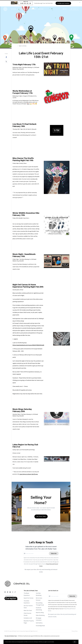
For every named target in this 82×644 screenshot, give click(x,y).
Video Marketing (40, 615)
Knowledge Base (40, 626)
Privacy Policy (75, 631)
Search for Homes (29, 598)
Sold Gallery (39, 623)
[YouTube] (10, 592)
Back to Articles (23, 46)
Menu (65, 9)
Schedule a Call (28, 618)
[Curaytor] (11, 600)
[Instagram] (13, 592)
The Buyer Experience (30, 9)
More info (56, 642)
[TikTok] (15, 592)
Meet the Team (28, 610)
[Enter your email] (37, 553)
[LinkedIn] (8, 592)
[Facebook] (5, 592)
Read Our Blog (40, 612)
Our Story (41, 9)
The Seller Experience (17, 9)
